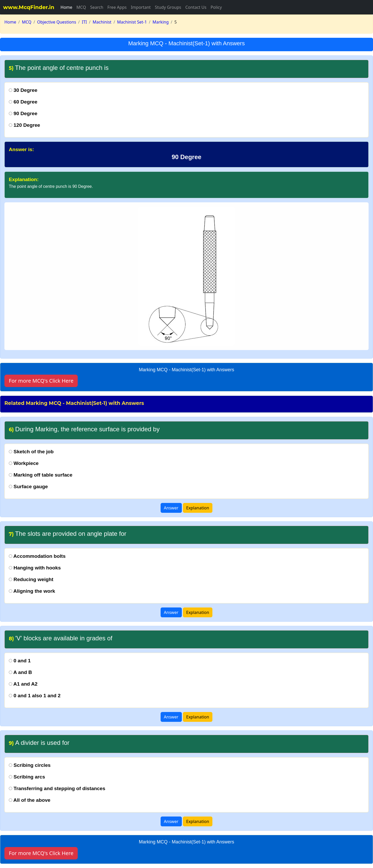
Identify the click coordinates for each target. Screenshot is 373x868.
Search (97, 7)
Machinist (102, 22)
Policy (216, 7)
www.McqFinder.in (29, 7)
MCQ (81, 7)
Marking (161, 22)
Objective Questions (57, 22)
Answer (171, 508)
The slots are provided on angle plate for (68, 534)
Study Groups (168, 7)
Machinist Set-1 (132, 22)
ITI (84, 22)
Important (141, 7)
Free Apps (117, 7)
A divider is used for (39, 743)
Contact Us (196, 7)
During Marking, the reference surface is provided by (84, 429)
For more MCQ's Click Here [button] (41, 381)
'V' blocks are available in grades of (61, 638)
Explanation (198, 508)
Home (67, 7)
